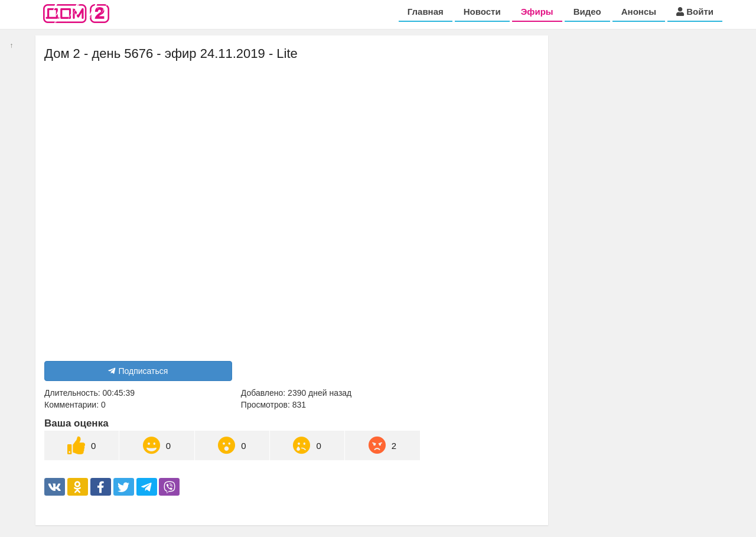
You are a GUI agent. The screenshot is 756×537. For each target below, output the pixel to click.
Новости (482, 12)
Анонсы (639, 12)
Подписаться (138, 371)
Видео (587, 12)
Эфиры (537, 12)
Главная (426, 12)
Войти (695, 12)
